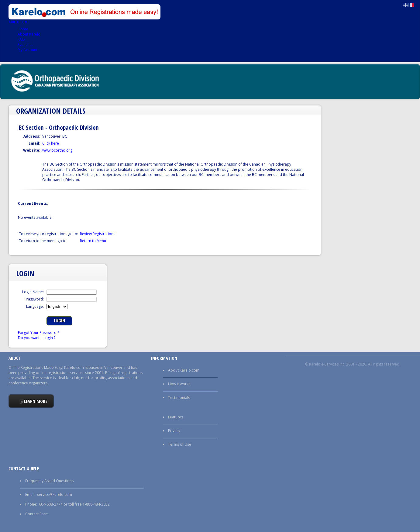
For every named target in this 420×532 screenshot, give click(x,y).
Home (23, 29)
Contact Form (37, 514)
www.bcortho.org (57, 150)
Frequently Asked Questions (49, 481)
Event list (25, 45)
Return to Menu (93, 241)
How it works (179, 384)
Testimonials (179, 398)
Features (176, 417)
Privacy (174, 431)
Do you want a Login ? (37, 338)
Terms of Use (180, 444)
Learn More (36, 401)
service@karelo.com (55, 494)
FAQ (21, 39)
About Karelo (29, 34)
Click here (51, 143)
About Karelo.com (184, 370)
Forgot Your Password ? (38, 333)
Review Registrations (98, 234)
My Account (28, 50)
